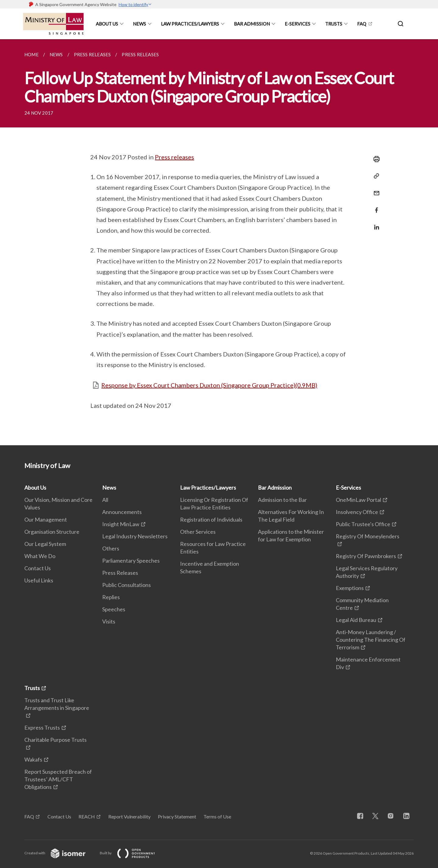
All (105, 500)
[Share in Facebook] (375, 206)
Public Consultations (127, 585)
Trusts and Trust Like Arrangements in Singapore (57, 704)
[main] (219, 242)
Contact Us (38, 568)
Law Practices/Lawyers (190, 24)
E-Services (297, 24)
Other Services (198, 532)
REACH (87, 816)
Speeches (114, 609)
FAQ (362, 24)
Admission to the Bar (282, 500)
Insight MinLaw (121, 524)
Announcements (122, 512)
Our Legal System (45, 544)
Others (111, 548)
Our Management (46, 519)
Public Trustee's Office (363, 524)
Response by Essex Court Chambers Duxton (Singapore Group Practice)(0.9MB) (209, 385)
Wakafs (33, 759)
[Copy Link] (375, 176)
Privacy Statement (177, 816)
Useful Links (39, 580)
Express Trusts (42, 727)
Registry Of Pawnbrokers (366, 556)
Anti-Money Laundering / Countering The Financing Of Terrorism (371, 640)
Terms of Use (217, 816)
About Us (107, 24)
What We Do (40, 556)
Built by (132, 853)
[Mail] (375, 189)
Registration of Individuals (211, 519)
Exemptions (350, 588)
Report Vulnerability (129, 816)
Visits (109, 621)
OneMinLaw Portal (358, 500)
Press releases (174, 157)
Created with (60, 853)
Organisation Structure (52, 532)
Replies (111, 597)
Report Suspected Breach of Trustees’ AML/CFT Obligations (58, 779)
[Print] (375, 159)
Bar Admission (252, 24)
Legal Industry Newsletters (135, 536)
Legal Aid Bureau (356, 620)
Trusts (334, 24)
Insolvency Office (357, 512)
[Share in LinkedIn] (375, 223)
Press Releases (120, 573)
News (139, 24)
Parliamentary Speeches (131, 561)
